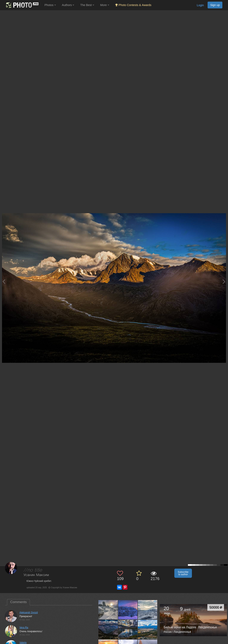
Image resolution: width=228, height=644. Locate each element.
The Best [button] (87, 5)
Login (200, 5)
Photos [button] (50, 5)
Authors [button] (68, 5)
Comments (18, 602)
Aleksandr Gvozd (29, 613)
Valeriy (23, 643)
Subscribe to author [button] (183, 573)
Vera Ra (24, 628)
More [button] (105, 5)
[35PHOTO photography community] (22, 5)
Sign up (215, 5)
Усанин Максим (36, 575)
